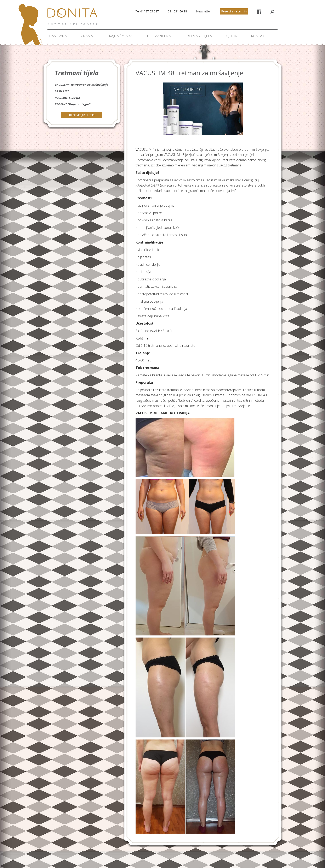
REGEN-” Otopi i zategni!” (73, 104)
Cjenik (232, 36)
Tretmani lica (159, 36)
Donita (74, 15)
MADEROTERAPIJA (67, 98)
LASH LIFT (62, 91)
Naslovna (58, 36)
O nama (86, 36)
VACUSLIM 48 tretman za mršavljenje (81, 85)
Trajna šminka (120, 36)
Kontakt (259, 36)
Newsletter (203, 11)
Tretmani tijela (198, 36)
